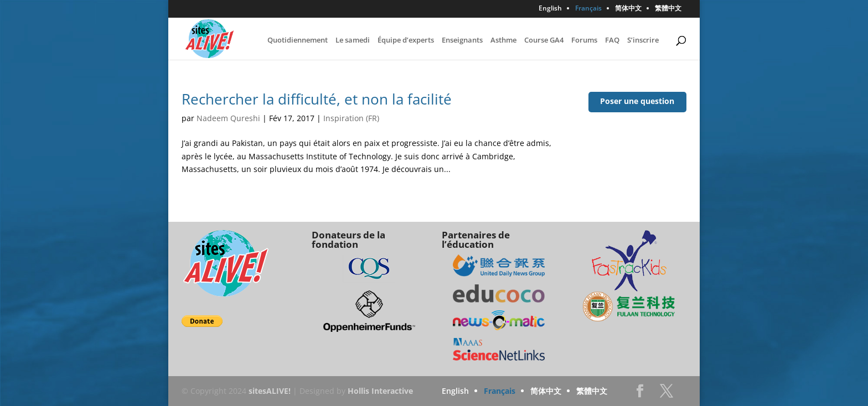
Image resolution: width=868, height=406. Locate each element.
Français (588, 9)
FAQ (612, 40)
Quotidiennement (298, 40)
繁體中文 (668, 9)
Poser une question (637, 101)
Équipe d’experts (406, 40)
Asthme (503, 40)
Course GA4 (544, 40)
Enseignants (462, 40)
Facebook (640, 394)
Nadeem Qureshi (228, 118)
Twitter (666, 394)
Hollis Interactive (380, 391)
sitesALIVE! (270, 391)
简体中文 (628, 9)
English (550, 9)
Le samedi (353, 40)
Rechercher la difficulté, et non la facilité (317, 99)
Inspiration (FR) (351, 118)
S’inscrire (643, 40)
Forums (584, 40)
